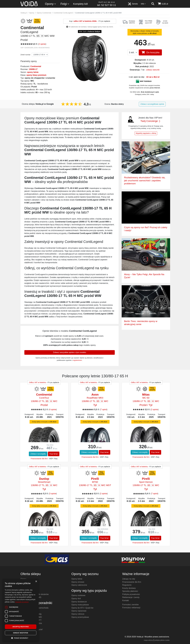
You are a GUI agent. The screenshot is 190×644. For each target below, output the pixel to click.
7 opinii (104, 410)
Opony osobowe (78, 595)
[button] (21, 638)
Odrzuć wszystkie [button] (21, 633)
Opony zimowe (78, 582)
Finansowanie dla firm (39, 459)
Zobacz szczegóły (38, 454)
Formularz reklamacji (131, 608)
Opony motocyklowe (80, 605)
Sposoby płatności (130, 591)
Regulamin (127, 585)
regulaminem (77, 360)
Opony (51, 4)
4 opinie (53, 410)
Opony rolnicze (78, 614)
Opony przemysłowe (80, 617)
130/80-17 (33, 69)
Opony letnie (77, 579)
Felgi (65, 4)
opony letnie (33, 72)
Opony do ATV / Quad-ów (82, 608)
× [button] (36, 581)
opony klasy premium (36, 75)
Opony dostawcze (79, 602)
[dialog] (21, 610)
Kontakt (126, 600)
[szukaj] (153, 4)
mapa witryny (148, 640)
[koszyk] (163, 4)
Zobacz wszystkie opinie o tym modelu (70, 352)
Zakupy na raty (129, 579)
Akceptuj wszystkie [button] (21, 627)
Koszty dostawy (129, 588)
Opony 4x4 (76, 599)
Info (143, 4)
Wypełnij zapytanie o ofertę (146, 133)
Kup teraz (54, 454)
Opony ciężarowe (79, 611)
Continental (36, 66)
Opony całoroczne (79, 585)
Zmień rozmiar (25, 55)
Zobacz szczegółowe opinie (152, 104)
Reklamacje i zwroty (131, 597)
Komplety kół (80, 4)
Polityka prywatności (131, 594)
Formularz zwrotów (130, 605)
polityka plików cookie (162, 640)
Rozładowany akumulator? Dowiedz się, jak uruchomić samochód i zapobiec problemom (145, 181)
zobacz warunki (153, 70)
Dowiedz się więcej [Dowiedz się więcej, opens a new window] (22, 602)
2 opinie (42, 44)
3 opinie (53, 494)
